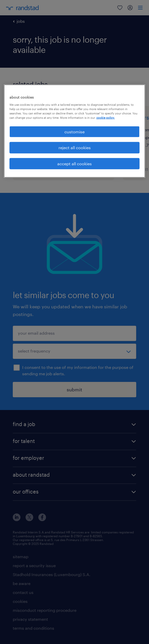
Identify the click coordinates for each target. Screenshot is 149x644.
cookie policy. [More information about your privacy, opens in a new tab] (106, 117)
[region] (75, 131)
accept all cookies (74, 163)
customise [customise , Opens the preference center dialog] (74, 132)
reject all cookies (75, 148)
